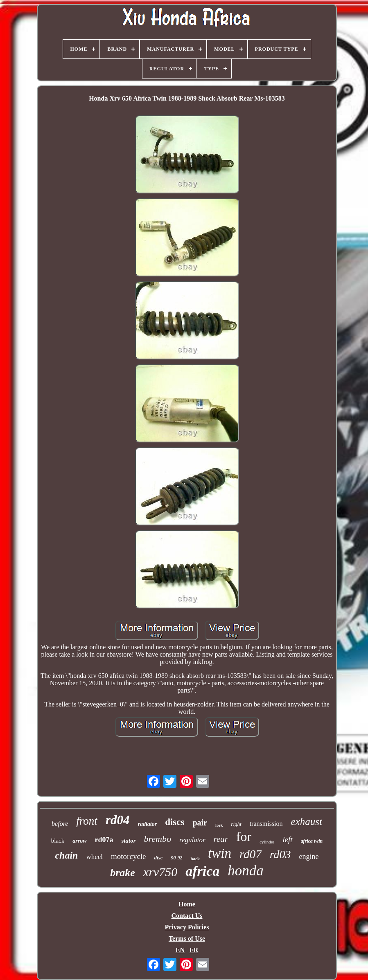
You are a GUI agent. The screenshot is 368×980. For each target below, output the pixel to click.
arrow (79, 841)
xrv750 (160, 872)
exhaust (307, 822)
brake (123, 873)
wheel (94, 857)
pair (200, 823)
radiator (147, 824)
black (58, 841)
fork (219, 825)
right (236, 824)
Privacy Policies (187, 927)
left (287, 840)
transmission (266, 824)
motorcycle (128, 856)
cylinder (267, 842)
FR (194, 950)
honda (246, 871)
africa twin (312, 841)
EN (180, 950)
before (60, 824)
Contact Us (187, 916)
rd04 (118, 820)
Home (187, 904)
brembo (158, 839)
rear (221, 839)
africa (202, 871)
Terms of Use (187, 939)
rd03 (280, 854)
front (87, 821)
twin (220, 853)
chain (66, 855)
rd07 (251, 854)
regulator (192, 840)
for (244, 836)
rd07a (104, 840)
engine (309, 857)
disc (159, 858)
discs (175, 822)
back (195, 859)
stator (129, 841)
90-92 (176, 858)
